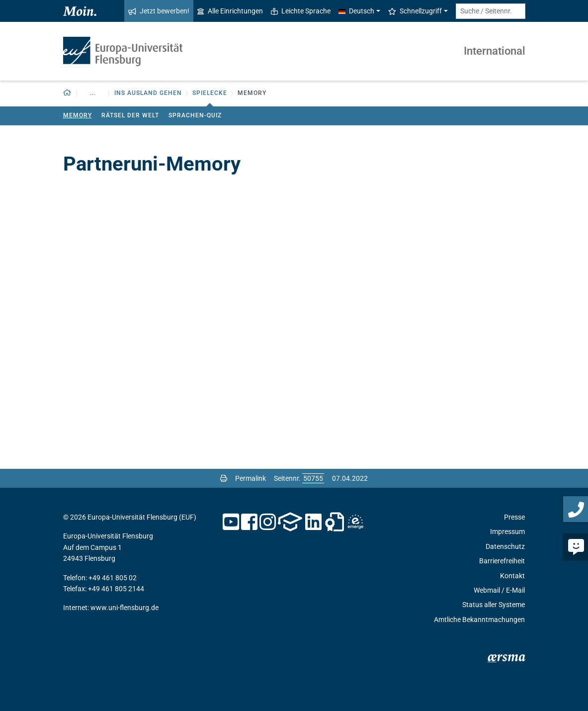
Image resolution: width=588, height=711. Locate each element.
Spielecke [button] (210, 93)
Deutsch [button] (356, 11)
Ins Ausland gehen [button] (148, 93)
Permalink (251, 478)
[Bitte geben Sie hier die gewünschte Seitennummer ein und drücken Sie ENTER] (313, 478)
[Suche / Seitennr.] (491, 11)
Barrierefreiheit (502, 561)
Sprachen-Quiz (195, 115)
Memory (78, 115)
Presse (514, 517)
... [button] (93, 93)
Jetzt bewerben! (159, 11)
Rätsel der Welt (130, 115)
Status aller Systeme (494, 605)
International (495, 51)
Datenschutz (505, 546)
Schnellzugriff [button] (415, 11)
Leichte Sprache (301, 11)
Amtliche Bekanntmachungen (479, 620)
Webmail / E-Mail (499, 590)
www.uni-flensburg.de (125, 608)
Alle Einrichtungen (230, 11)
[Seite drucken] (224, 478)
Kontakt (512, 576)
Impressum (507, 532)
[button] (67, 93)
